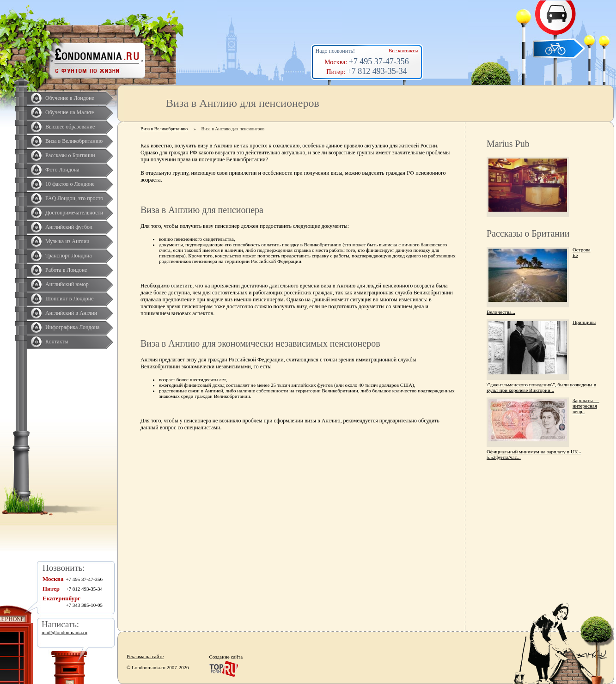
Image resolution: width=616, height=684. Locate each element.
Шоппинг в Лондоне (70, 299)
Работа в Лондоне (66, 270)
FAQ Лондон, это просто (74, 198)
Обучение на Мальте (70, 112)
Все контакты (403, 50)
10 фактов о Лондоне (70, 184)
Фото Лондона (62, 170)
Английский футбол (69, 227)
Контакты (57, 342)
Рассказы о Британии (70, 155)
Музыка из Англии (67, 241)
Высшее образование (70, 127)
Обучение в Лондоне (70, 98)
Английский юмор (67, 284)
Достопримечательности (74, 213)
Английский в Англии (71, 313)
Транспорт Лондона (69, 256)
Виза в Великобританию (74, 141)
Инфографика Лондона (72, 327)
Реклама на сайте (145, 656)
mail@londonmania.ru (64, 632)
